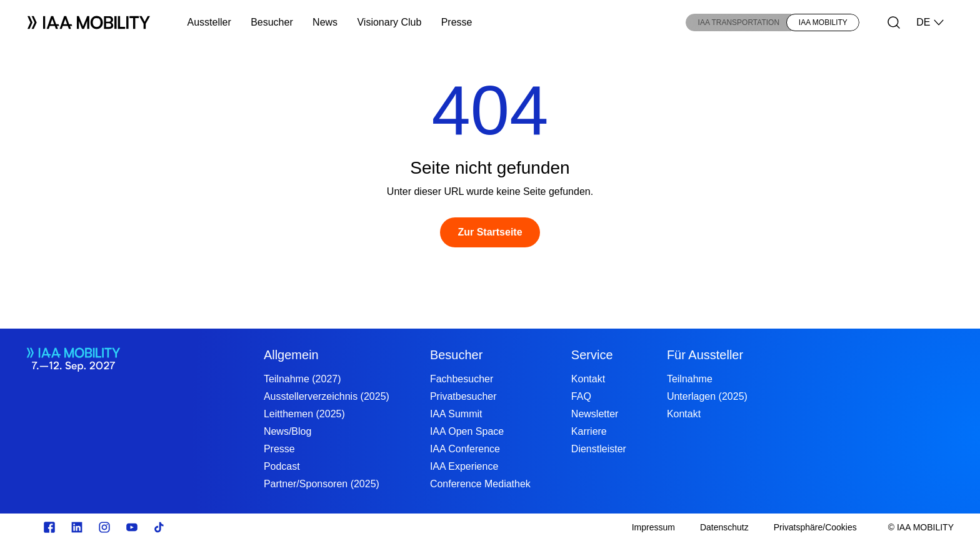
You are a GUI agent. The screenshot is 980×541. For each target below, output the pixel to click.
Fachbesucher (462, 379)
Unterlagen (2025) (707, 396)
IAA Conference (465, 449)
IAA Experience (464, 466)
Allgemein (291, 355)
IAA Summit (456, 414)
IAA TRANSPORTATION (739, 22)
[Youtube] (132, 527)
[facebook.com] (49, 527)
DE (931, 22)
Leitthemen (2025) (304, 414)
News (325, 22)
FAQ (581, 396)
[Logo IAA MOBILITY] (89, 22)
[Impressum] (653, 527)
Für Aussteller (705, 355)
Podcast (282, 466)
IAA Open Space (467, 431)
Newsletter (595, 414)
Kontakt (588, 379)
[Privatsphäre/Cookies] (815, 527)
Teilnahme (690, 379)
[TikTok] (159, 527)
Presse (457, 22)
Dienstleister (599, 449)
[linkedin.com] (77, 527)
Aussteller (209, 22)
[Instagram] (104, 527)
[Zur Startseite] (490, 232)
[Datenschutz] (724, 527)
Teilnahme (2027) (302, 379)
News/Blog (287, 431)
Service (592, 355)
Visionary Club (389, 22)
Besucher (272, 22)
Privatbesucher (463, 396)
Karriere (589, 431)
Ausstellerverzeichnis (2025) (327, 396)
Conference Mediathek (480, 484)
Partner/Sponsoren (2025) (322, 484)
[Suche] (894, 22)
